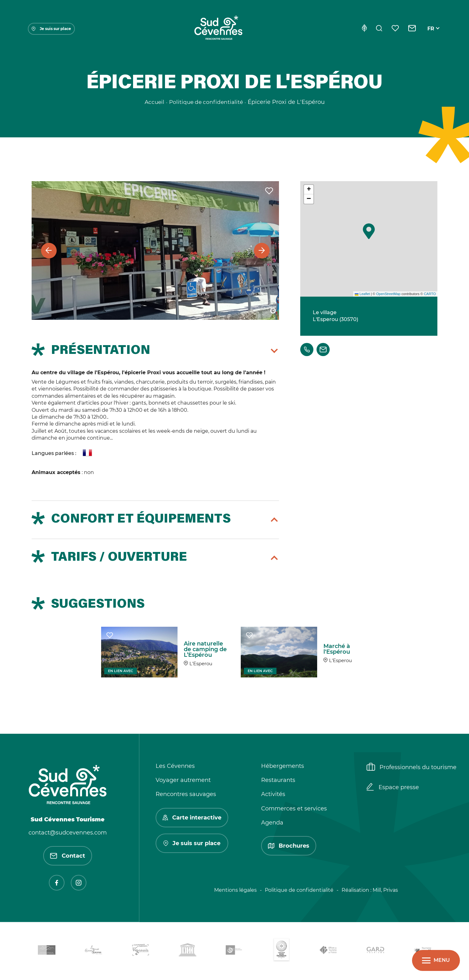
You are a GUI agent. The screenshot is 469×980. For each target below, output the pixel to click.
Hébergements (283, 766)
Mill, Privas (385, 890)
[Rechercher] (379, 29)
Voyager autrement (183, 780)
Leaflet (362, 294)
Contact (68, 856)
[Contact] (412, 29)
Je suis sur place (51, 29)
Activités (273, 794)
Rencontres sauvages (186, 794)
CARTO (430, 294)
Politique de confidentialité (299, 890)
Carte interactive (192, 818)
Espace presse (393, 788)
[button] (369, 231)
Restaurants (278, 780)
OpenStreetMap (388, 294)
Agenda (272, 823)
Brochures (289, 846)
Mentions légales (235, 890)
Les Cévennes (175, 766)
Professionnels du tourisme (412, 768)
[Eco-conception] (364, 29)
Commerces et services (294, 809)
